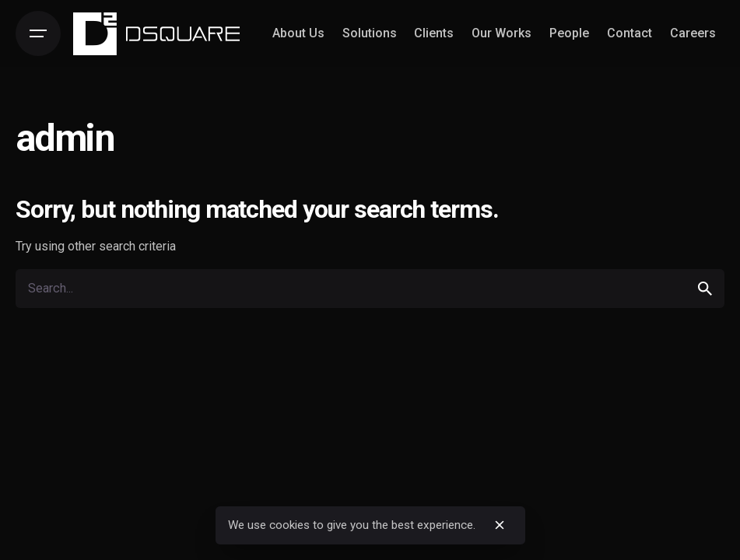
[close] (500, 525)
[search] (705, 289)
